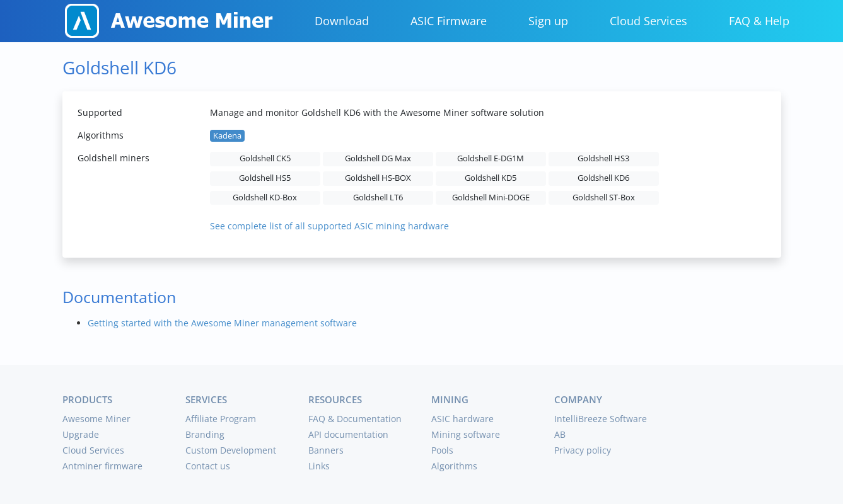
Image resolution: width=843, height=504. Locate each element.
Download (342, 21)
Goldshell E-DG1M (491, 158)
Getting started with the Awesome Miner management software (222, 323)
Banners (326, 450)
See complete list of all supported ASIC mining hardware (329, 226)
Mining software (466, 434)
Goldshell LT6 (378, 198)
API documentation (348, 434)
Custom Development (231, 450)
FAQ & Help (759, 21)
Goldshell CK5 (265, 158)
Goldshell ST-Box (604, 198)
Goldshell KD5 (491, 178)
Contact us (208, 466)
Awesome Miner (96, 419)
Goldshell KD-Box (265, 198)
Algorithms (454, 466)
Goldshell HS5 (265, 178)
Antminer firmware (102, 466)
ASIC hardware (462, 419)
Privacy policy (583, 450)
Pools (442, 450)
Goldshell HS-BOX (378, 178)
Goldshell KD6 (603, 178)
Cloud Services (648, 21)
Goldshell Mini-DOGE (491, 198)
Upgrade (81, 434)
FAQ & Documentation (355, 419)
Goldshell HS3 (603, 158)
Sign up (548, 21)
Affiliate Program (221, 419)
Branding (205, 434)
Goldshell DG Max (378, 158)
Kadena (227, 136)
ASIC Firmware (449, 21)
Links (319, 466)
